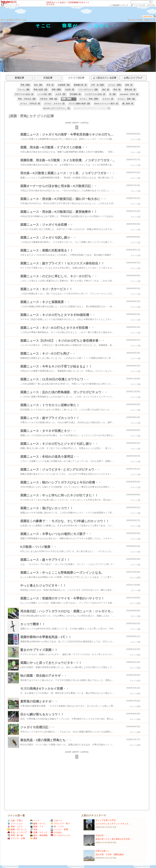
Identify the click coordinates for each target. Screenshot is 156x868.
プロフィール (20, 20)
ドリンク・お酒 (16, 838)
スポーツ (56, 821)
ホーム (4, 20)
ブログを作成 (139, 5)
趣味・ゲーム (38, 824)
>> (119, 5)
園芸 (34, 838)
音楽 (34, 829)
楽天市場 (151, 5)
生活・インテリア (17, 832)
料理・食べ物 (15, 835)
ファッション (15, 824)
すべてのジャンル (60, 835)
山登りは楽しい (103, 851)
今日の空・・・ (103, 835)
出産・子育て (15, 821)
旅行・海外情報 (39, 835)
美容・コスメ (15, 826)
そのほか (56, 832)
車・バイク (57, 826)
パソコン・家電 (59, 829)
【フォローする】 (135, 20)
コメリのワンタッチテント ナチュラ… (113, 824)
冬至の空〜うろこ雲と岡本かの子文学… (114, 839)
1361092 (148, 17)
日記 (11, 20)
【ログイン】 (150, 20)
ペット (35, 821)
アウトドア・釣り (12, 5)
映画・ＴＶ (37, 826)
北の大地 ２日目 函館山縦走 (110, 854)
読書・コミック (39, 832)
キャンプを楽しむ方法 (106, 820)
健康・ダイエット (17, 829)
